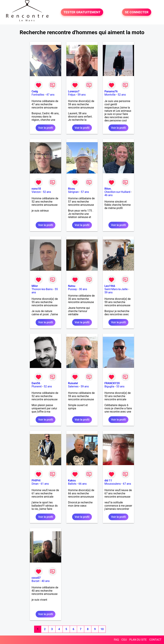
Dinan (35, 484)
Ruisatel (73, 383)
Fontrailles (38, 95)
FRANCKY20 (112, 383)
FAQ (116, 640)
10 (102, 629)
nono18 (36, 189)
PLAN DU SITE (138, 640)
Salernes (73, 386)
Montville (110, 95)
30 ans (83, 289)
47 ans (50, 95)
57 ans (85, 192)
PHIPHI (36, 480)
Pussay (72, 289)
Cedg (35, 91)
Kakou (72, 480)
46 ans (109, 195)
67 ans (127, 484)
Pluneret (37, 386)
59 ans (82, 95)
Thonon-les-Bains (42, 289)
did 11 (108, 480)
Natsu (72, 286)
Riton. (108, 189)
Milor (35, 286)
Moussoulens (113, 484)
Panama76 (111, 91)
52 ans (122, 95)
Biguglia (109, 386)
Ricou (71, 189)
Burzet (35, 581)
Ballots (72, 484)
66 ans (83, 484)
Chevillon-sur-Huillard (117, 192)
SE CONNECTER (137, 12)
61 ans (45, 484)
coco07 (36, 578)
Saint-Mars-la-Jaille (116, 289)
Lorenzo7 (74, 91)
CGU (124, 640)
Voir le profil (46, 128)
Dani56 (36, 383)
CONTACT (155, 640)
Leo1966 (110, 286)
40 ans (46, 581)
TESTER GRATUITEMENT (82, 12)
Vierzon (36, 192)
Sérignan (73, 192)
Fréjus (72, 95)
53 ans (120, 386)
